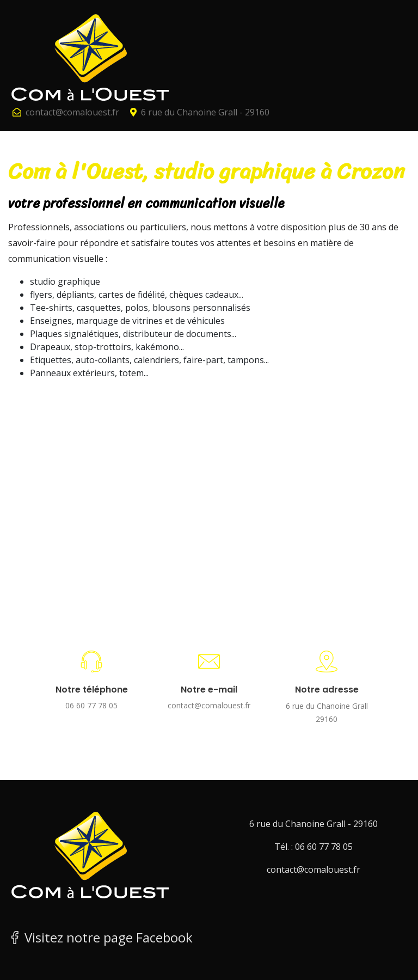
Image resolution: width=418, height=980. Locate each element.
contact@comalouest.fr (72, 112)
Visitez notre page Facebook (100, 937)
